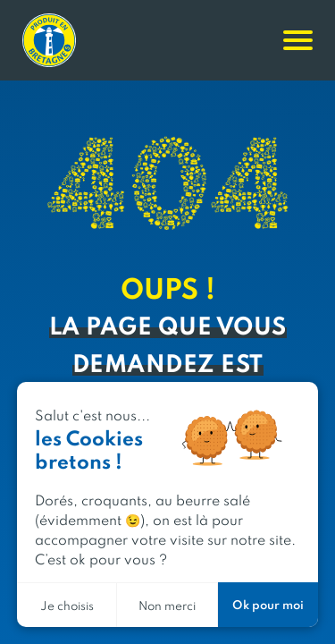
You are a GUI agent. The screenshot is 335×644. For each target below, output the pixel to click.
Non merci (167, 605)
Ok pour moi (268, 604)
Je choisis (67, 605)
